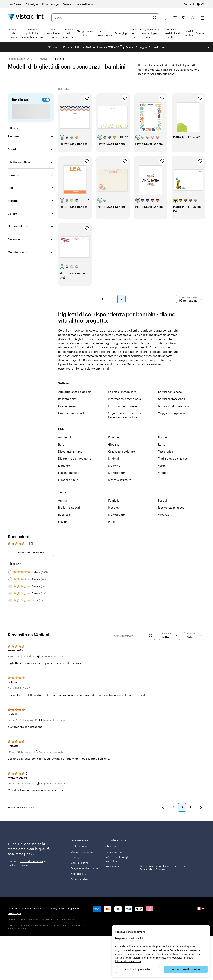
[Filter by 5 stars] (10, 581)
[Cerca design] (50, 89)
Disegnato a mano (70, 460)
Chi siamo (111, 855)
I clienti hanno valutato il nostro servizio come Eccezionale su (163, 876)
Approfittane (157, 47)
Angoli (12, 158)
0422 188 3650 (15, 917)
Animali (63, 509)
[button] (102, 308)
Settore (13, 209)
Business (64, 523)
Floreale (113, 446)
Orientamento (17, 260)
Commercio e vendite (73, 421)
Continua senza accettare (130, 932)
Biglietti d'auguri (69, 516)
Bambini (60, 59)
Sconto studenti (80, 888)
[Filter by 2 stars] (10, 602)
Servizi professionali (171, 407)
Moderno (114, 474)
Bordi (62, 453)
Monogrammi (117, 481)
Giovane (114, 453)
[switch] (196, 4)
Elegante (64, 474)
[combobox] (102, 18)
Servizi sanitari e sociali (173, 414)
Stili (10, 196)
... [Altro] (32, 59)
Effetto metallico (19, 170)
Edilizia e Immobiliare (122, 400)
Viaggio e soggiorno (171, 421)
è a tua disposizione (31, 870)
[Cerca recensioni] (129, 644)
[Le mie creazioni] (175, 18)
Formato (13, 183)
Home (28, 917)
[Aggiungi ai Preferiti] (87, 107)
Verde (162, 474)
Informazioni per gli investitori (117, 868)
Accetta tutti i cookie (186, 969)
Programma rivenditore (84, 877)
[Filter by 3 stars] (10, 595)
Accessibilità (78, 882)
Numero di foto (18, 235)
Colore (12, 222)
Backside (14, 248)
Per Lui (163, 509)
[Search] (151, 644)
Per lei (112, 530)
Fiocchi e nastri (68, 488)
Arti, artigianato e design (75, 400)
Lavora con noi (114, 860)
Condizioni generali (69, 917)
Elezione (64, 530)
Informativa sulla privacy (45, 917)
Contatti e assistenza (83, 860)
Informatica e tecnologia (125, 407)
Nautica (163, 446)
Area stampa (113, 875)
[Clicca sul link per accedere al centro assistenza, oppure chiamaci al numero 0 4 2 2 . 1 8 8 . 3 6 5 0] (165, 18)
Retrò (162, 453)
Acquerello (65, 446)
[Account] (193, 18)
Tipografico (166, 460)
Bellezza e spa (67, 407)
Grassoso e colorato (122, 460)
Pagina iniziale (16, 59)
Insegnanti (115, 516)
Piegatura (14, 145)
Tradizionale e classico (173, 467)
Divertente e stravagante (75, 467)
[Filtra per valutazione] (170, 644)
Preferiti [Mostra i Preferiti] (194, 89)
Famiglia (114, 509)
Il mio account (79, 855)
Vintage (163, 481)
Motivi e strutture (120, 488)
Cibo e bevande (69, 414)
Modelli (44, 59)
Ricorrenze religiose (171, 516)
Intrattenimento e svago (124, 414)
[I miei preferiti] (184, 18)
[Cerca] (155, 18)
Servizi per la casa (170, 400)
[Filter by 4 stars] (10, 588)
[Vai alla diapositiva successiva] (208, 47)
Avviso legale (14, 922)
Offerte (200, 33)
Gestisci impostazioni (138, 969)
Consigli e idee (80, 871)
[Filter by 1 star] (10, 609)
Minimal (113, 467)
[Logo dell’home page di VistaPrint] (26, 18)
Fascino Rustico (69, 481)
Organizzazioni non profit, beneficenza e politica (126, 423)
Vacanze (164, 523)
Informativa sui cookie (128, 961)
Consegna (77, 866)
